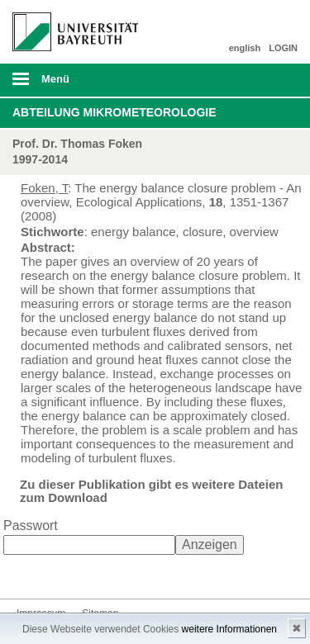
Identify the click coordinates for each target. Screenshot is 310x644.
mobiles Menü (69, 84)
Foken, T (44, 188)
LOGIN (283, 48)
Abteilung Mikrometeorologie (114, 112)
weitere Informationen (229, 629)
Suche (270, 80)
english (245, 48)
